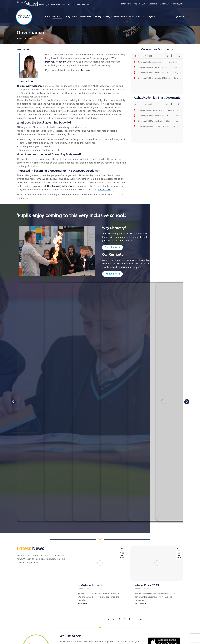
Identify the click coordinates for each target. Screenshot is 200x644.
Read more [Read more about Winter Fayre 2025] (140, 604)
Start (142, 56)
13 (141, 619)
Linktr (180, 17)
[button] (13, 402)
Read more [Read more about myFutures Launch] (84, 604)
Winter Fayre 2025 (147, 585)
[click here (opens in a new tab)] (85, 70)
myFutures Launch (90, 585)
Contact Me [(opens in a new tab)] (104, 190)
